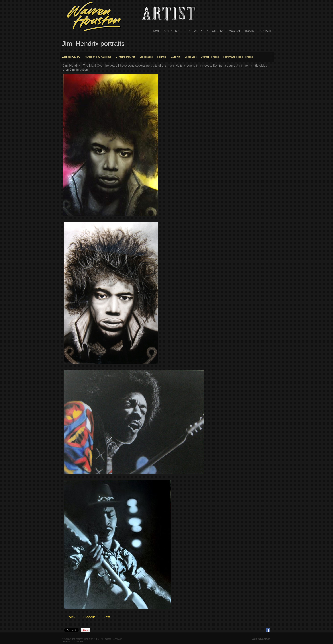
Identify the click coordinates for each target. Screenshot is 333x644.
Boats (250, 31)
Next (107, 617)
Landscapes (146, 57)
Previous (89, 617)
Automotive (216, 31)
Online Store (174, 31)
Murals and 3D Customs (98, 57)
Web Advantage (261, 639)
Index (72, 617)
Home (156, 31)
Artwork (195, 31)
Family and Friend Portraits (238, 57)
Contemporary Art (125, 57)
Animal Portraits (210, 57)
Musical (235, 31)
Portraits (162, 57)
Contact (265, 31)
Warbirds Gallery (71, 57)
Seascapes (191, 57)
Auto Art (176, 57)
